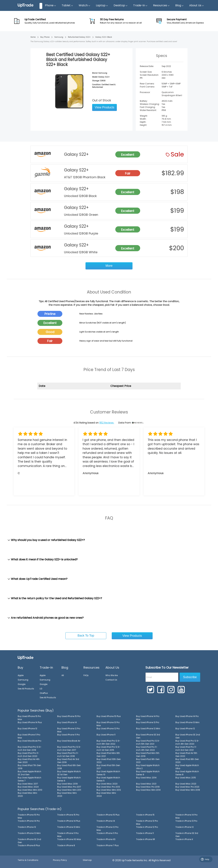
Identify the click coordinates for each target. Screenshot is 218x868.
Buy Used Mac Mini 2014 (148, 790)
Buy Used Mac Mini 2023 (67, 794)
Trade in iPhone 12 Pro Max (107, 829)
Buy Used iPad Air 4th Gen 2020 (29, 761)
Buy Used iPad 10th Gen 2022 (109, 761)
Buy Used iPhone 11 (106, 735)
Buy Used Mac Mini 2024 (106, 794)
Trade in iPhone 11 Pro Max (68, 835)
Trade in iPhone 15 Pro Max (29, 816)
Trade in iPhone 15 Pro (68, 815)
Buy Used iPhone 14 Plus (30, 722)
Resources (161, 5)
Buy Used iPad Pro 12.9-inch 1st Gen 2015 (108, 748)
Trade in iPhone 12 (185, 827)
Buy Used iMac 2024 (28, 787)
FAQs (86, 675)
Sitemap (87, 860)
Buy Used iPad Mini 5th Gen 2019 (148, 755)
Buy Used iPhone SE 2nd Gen (188, 736)
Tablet (67, 5)
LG (41, 689)
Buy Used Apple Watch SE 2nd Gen (29, 773)
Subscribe (190, 677)
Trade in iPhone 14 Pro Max (186, 816)
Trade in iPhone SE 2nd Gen (29, 841)
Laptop (102, 5)
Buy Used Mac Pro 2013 (108, 787)
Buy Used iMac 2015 (186, 778)
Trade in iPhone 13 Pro (186, 821)
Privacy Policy (60, 860)
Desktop (121, 5)
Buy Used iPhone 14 (67, 722)
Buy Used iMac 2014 (146, 778)
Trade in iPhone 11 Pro (107, 833)
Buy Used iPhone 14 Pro (187, 716)
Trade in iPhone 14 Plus (69, 821)
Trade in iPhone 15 (145, 815)
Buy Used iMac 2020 (107, 784)
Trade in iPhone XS (106, 839)
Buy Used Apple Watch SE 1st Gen (69, 773)
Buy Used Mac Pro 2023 (187, 787)
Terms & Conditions (28, 860)
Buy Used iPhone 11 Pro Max (29, 736)
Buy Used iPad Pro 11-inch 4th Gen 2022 (147, 748)
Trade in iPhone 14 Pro (29, 821)
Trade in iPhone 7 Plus (108, 845)
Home (33, 37)
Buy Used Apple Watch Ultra (187, 767)
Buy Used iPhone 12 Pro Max (69, 730)
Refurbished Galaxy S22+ (79, 37)
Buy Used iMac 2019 (67, 784)
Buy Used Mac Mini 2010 (30, 790)
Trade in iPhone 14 (106, 821)
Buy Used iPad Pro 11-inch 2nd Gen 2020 (28, 755)
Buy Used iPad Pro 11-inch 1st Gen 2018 (68, 755)
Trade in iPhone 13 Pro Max (147, 822)
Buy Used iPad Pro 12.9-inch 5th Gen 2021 (148, 742)
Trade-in (140, 5)
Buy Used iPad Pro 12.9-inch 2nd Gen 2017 (69, 748)
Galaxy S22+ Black (104, 37)
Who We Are (112, 675)
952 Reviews (107, 423)
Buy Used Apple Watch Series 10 (108, 773)
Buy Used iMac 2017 (28, 784)
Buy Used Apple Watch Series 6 (69, 779)
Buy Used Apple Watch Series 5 (108, 779)
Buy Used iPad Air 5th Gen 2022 (186, 755)
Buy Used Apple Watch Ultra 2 (148, 767)
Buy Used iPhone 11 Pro (68, 735)
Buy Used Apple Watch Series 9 (148, 773)
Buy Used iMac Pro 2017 (69, 787)
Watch (85, 5)
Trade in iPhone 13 (27, 827)
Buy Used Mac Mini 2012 (109, 790)
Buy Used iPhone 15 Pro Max (29, 718)
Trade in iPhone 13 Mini (69, 827)
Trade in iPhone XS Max (69, 839)
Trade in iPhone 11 (145, 833)
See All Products (26, 689)
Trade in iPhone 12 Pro (147, 827)
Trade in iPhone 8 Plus (29, 845)
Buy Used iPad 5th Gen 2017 (108, 767)
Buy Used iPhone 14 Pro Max (148, 718)
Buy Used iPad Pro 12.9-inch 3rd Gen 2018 (30, 748)
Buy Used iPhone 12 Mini (148, 729)
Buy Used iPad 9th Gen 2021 (148, 761)
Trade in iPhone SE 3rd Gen (187, 835)
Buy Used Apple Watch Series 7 (29, 779)
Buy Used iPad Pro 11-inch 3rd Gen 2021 (186, 748)
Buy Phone (45, 37)
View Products (104, 107)
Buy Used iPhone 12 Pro (108, 729)
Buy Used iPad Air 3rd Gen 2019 (68, 761)
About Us (197, 5)
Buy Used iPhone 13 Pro (148, 722)
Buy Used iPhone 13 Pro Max (108, 724)
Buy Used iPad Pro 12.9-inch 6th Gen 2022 (108, 742)
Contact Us (111, 680)
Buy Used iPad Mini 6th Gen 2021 (108, 755)
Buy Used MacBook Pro (29, 741)
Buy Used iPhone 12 (185, 729)
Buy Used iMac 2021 (146, 784)
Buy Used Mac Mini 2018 (188, 790)
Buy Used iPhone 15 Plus (109, 716)
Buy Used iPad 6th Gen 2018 (69, 767)
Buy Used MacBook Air (69, 741)
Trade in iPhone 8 (66, 845)
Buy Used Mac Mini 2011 (69, 790)
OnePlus (44, 693)
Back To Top (86, 636)
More (109, 266)
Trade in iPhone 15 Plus (108, 815)
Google (22, 684)
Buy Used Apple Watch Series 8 (187, 773)
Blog (180, 5)
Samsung (59, 37)
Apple (21, 675)
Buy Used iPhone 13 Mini (187, 722)
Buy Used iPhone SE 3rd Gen (148, 736)
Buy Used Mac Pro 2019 (148, 787)
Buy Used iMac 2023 (186, 784)
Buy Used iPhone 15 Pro (69, 716)
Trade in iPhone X (184, 839)
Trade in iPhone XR (146, 839)
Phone (51, 5)
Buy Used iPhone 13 (27, 729)
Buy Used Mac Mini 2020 (27, 794)
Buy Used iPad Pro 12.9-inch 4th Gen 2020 (187, 742)
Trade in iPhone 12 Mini (29, 833)
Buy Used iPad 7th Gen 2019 (29, 767)
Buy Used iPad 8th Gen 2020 (187, 761)
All (63, 675)
